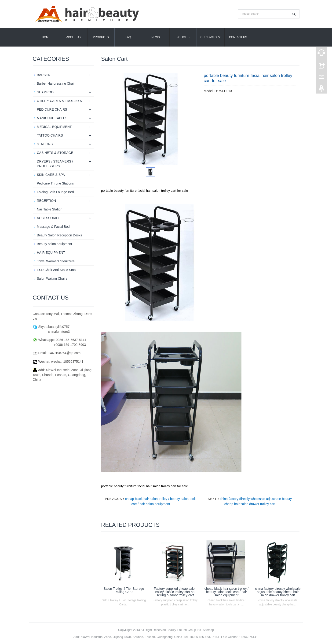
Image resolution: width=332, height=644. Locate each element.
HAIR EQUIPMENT (51, 253)
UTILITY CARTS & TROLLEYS (60, 101)
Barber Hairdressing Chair (56, 83)
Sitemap (208, 630)
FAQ (128, 37)
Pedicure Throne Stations (55, 183)
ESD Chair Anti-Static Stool (57, 270)
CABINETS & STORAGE (55, 153)
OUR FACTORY (211, 37)
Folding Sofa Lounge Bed (55, 192)
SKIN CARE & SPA (51, 175)
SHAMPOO (45, 92)
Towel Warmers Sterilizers (56, 261)
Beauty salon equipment (55, 244)
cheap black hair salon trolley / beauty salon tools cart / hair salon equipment (226, 592)
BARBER (44, 75)
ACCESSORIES (49, 218)
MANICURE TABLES (52, 118)
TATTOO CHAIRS (50, 135)
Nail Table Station (50, 209)
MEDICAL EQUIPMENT (54, 127)
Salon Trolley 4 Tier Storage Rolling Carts (124, 590)
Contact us (238, 37)
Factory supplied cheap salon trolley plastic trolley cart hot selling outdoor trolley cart (175, 592)
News (156, 37)
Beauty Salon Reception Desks (60, 235)
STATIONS (45, 144)
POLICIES (183, 37)
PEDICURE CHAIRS (52, 109)
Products (101, 37)
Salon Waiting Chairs (52, 279)
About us (73, 37)
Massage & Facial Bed (53, 227)
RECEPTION (47, 201)
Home (46, 37)
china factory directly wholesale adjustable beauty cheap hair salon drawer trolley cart (278, 592)
